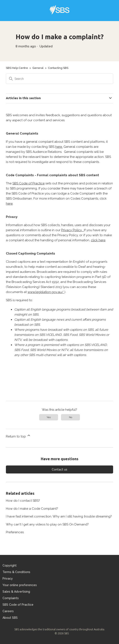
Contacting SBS (58, 68)
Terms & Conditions (16, 572)
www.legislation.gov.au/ (46, 292)
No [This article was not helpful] (71, 417)
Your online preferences (20, 585)
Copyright (10, 565)
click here (98, 240)
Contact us (59, 469)
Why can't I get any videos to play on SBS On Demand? (47, 524)
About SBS (10, 618)
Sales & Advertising (16, 592)
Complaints (11, 598)
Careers (8, 611)
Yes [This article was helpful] (49, 417)
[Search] (59, 79)
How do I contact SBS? (23, 501)
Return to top (18, 436)
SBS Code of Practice (28, 183)
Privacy (8, 579)
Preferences (15, 532)
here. (59, 147)
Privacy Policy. (73, 230)
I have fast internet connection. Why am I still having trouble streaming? (59, 516)
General (38, 68)
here (9, 204)
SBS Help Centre (17, 68)
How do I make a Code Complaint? (32, 509)
